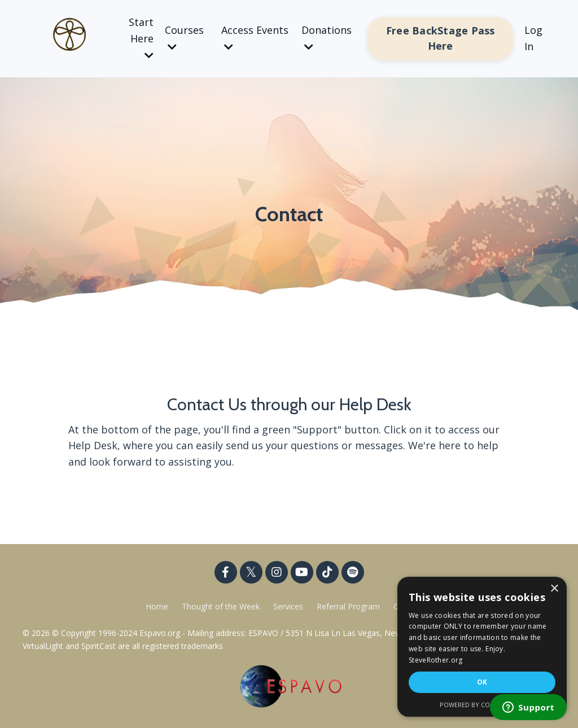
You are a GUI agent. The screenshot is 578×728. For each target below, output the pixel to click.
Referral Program (349, 606)
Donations (327, 38)
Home (157, 606)
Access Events (255, 38)
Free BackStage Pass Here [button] (441, 38)
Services (288, 606)
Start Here (141, 38)
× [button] (554, 589)
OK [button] (482, 682)
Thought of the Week (222, 606)
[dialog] (482, 647)
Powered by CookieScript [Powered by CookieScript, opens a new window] (482, 705)
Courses (184, 38)
